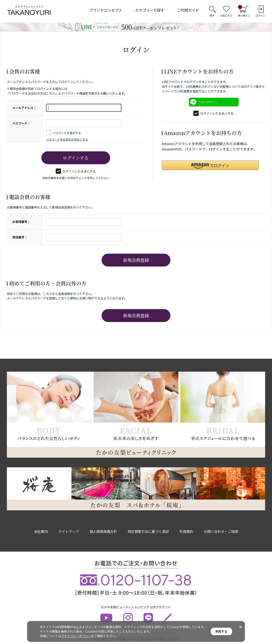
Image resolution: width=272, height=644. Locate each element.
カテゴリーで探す (150, 10)
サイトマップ (69, 531)
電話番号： (20, 237)
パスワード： (21, 123)
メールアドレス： (24, 108)
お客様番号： (21, 222)
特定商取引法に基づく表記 (148, 531)
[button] (210, 165)
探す (212, 15)
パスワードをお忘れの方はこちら (67, 139)
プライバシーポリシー (76, 636)
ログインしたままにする (76, 171)
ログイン (260, 15)
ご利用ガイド (188, 10)
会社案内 (41, 531)
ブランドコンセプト (106, 10)
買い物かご (244, 11)
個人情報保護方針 (103, 531)
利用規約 (186, 531)
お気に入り (226, 15)
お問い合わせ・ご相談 (221, 531)
